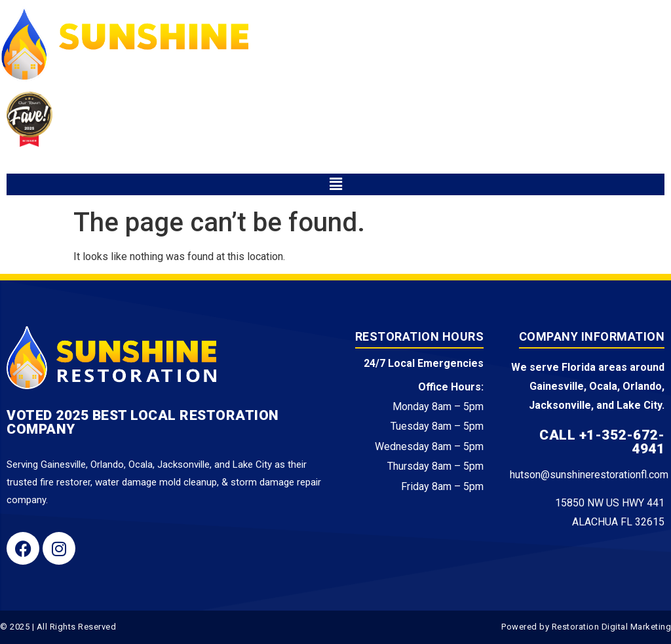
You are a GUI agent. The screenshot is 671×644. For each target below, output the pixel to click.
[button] (335, 184)
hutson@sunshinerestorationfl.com (589, 475)
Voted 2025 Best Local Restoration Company (143, 422)
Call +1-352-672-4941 (602, 442)
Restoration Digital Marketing (612, 627)
